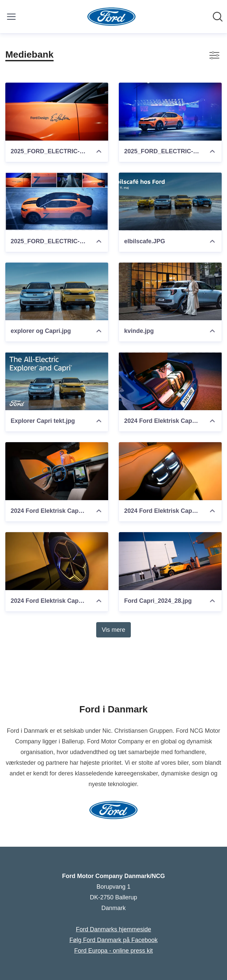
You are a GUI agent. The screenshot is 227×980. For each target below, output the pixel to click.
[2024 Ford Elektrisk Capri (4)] (170, 471)
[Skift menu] (11, 17)
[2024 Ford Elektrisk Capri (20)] (57, 561)
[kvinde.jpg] (170, 292)
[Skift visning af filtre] (214, 55)
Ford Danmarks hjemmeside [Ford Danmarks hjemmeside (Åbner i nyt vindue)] (113, 929)
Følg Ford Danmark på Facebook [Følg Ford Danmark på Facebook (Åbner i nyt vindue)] (113, 940)
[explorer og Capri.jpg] (57, 292)
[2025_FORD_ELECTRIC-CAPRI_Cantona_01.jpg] (57, 202)
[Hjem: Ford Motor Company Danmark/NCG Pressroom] (112, 17)
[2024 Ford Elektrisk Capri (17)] (170, 381)
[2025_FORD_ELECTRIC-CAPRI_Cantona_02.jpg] (170, 112)
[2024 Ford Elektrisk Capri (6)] (57, 471)
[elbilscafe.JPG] (170, 202)
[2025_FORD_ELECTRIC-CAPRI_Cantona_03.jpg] (57, 112)
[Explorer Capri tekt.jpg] (57, 381)
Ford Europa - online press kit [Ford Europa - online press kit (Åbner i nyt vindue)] (113, 951)
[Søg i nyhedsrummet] (218, 17)
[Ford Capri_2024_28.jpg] (170, 561)
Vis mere (114, 630)
